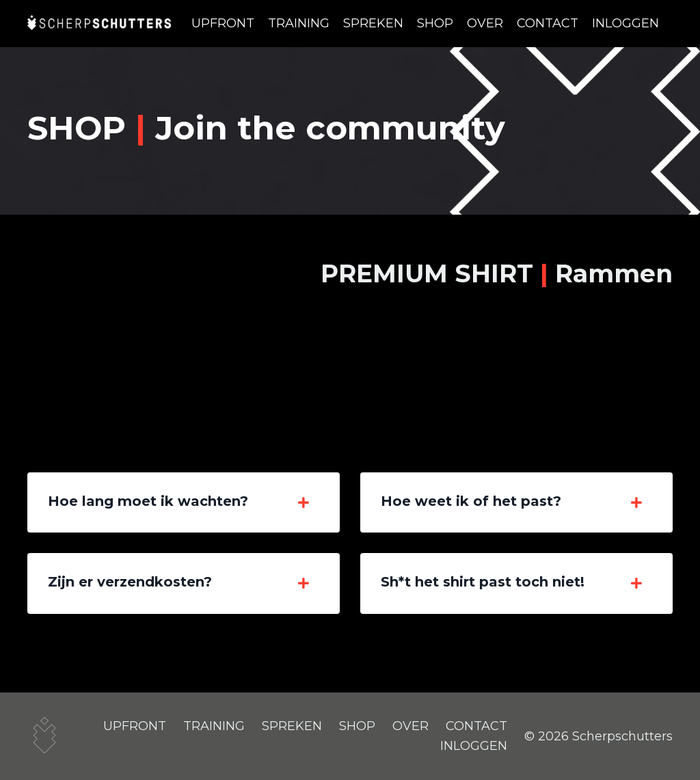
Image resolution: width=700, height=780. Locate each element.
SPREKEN (373, 23)
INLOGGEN (625, 23)
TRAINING (299, 23)
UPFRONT (223, 23)
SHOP (435, 23)
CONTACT (548, 23)
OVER (485, 23)
